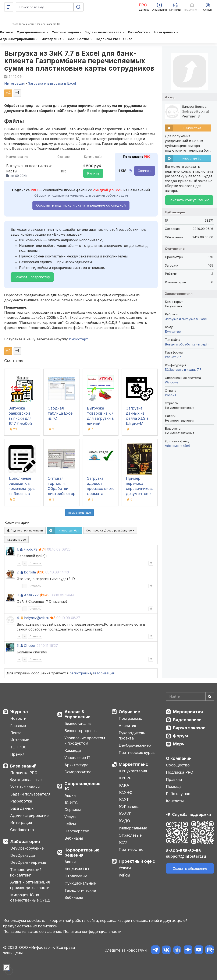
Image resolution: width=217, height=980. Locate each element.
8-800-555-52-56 (183, 851)
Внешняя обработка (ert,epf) (187, 344)
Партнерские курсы (137, 753)
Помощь (174, 786)
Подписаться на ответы (25, 530)
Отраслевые (76, 876)
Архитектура (76, 765)
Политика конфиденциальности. (93, 932)
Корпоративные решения (82, 853)
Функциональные (26, 780)
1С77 (123, 842)
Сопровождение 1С (82, 786)
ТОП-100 (18, 747)
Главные (18, 726)
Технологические (80, 890)
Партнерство (77, 831)
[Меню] (9, 7)
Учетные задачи (25, 787)
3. (18, 595)
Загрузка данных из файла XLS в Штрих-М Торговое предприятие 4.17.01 (138, 423)
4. (18, 618)
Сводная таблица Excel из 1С (61, 413)
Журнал (19, 712)
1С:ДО (124, 821)
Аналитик (127, 726)
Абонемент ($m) (178, 446)
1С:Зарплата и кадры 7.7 (183, 370)
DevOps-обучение (27, 848)
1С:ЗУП (125, 814)
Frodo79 (31, 549)
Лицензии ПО (77, 869)
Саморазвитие (78, 772)
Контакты (175, 801)
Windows (172, 382)
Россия (170, 395)
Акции (70, 795)
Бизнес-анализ (78, 723)
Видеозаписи (187, 720)
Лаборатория (25, 842)
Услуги (70, 817)
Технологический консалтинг (26, 872)
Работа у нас (178, 794)
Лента (16, 733)
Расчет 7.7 (173, 357)
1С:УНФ (125, 792)
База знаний (23, 766)
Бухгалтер (173, 332)
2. (18, 572)
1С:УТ (124, 799)
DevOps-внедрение (28, 862)
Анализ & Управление (77, 714)
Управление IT (77, 758)
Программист (131, 718)
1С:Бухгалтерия (133, 771)
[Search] (190, 696)
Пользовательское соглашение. (33, 932)
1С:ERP (125, 778)
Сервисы (73, 810)
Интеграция (21, 823)
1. (18, 549)
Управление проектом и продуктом (85, 741)
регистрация (80, 673)
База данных (22, 808)
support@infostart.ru (186, 856)
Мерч (179, 744)
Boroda (30, 572)
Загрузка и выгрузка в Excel (186, 319)
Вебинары (74, 838)
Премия (17, 754)
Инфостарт (78, 339)
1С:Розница (129, 807)
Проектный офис (137, 861)
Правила (174, 779)
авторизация (103, 673)
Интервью (20, 740)
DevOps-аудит (24, 855)
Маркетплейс (133, 764)
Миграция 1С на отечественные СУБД (30, 898)
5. (18, 646)
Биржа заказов (189, 728)
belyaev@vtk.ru (37, 618)
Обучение (129, 712)
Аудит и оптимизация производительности (30, 885)
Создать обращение (190, 868)
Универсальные (133, 828)
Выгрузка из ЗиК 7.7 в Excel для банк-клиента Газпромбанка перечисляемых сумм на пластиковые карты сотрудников (79, 61)
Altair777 (31, 595)
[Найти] (210, 696)
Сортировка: (110, 530)
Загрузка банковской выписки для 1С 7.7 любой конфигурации (21, 418)
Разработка (21, 801)
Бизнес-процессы (81, 731)
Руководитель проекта (132, 736)
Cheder (30, 646)
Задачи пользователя (30, 794)
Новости (18, 718)
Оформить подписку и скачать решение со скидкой (81, 205)
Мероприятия (188, 712)
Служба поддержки (191, 814)
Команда (73, 750)
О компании (179, 758)
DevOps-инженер (135, 745)
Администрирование (29, 816)
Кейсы (70, 824)
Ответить (35, 563)
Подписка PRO (24, 773)
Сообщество (22, 830)
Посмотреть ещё (79, 513)
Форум (180, 736)
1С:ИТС (71, 803)
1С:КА (124, 785)
